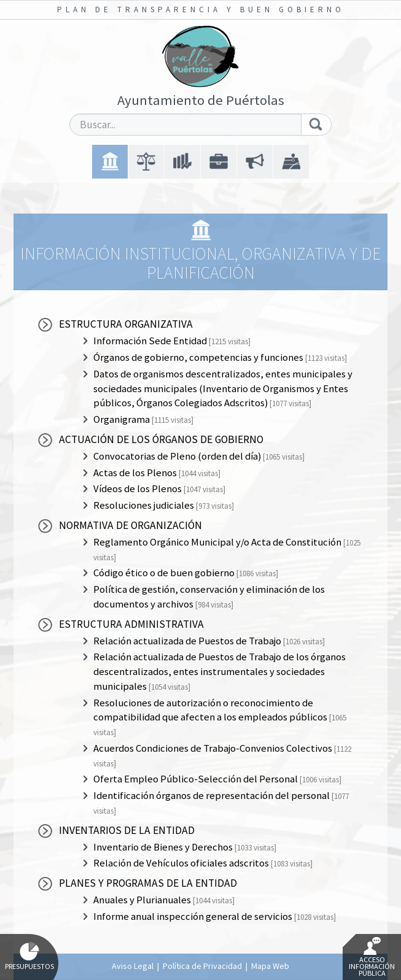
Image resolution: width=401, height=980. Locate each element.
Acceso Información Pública (372, 957)
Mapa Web (270, 966)
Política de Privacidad (202, 966)
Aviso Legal (133, 966)
